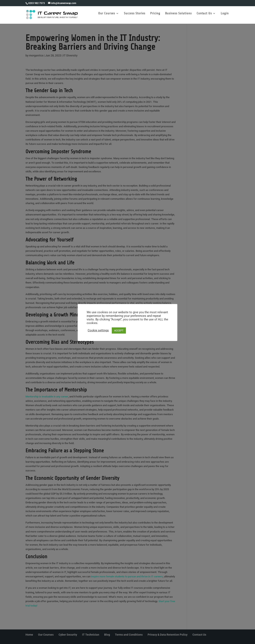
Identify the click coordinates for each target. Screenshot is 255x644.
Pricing (156, 17)
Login (226, 17)
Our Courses (107, 17)
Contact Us (205, 17)
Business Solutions (179, 17)
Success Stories (135, 17)
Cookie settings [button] (98, 330)
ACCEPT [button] (119, 330)
